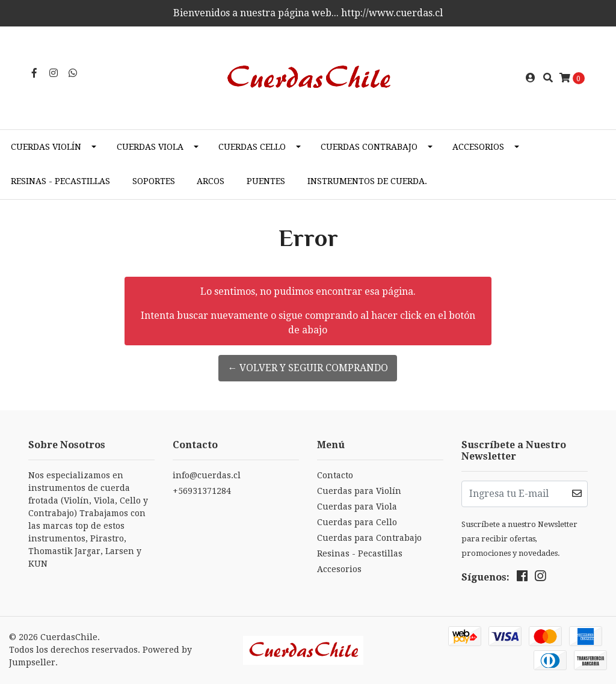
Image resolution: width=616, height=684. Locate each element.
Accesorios (478, 147)
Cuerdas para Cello (357, 522)
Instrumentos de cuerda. (367, 181)
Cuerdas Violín (46, 147)
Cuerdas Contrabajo (369, 147)
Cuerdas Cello (252, 147)
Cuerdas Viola (150, 147)
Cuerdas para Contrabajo (369, 538)
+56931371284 (202, 491)
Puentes (266, 181)
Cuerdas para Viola (357, 507)
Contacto (335, 475)
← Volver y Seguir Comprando (308, 368)
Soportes (154, 181)
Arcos (211, 181)
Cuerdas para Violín (359, 491)
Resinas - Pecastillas (60, 181)
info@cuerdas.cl (207, 475)
